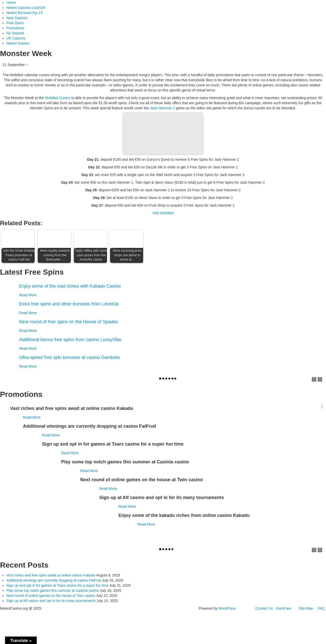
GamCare (284, 608)
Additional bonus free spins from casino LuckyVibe (70, 340)
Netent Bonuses (24, 13)
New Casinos (17, 18)
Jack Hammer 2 (162, 108)
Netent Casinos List (26, 8)
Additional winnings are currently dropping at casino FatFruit (54, 580)
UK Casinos (16, 38)
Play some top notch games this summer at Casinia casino (53, 591)
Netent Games (18, 43)
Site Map (306, 608)
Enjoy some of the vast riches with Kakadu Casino (70, 286)
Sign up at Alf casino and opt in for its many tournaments (51, 601)
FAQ (321, 608)
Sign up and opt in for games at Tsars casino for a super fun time (57, 585)
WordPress (227, 608)
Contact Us (264, 608)
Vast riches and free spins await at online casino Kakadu (51, 575)
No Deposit (15, 33)
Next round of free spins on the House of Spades (69, 322)
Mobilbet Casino (58, 98)
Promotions (15, 28)
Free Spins (15, 23)
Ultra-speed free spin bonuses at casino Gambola (69, 357)
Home (11, 3)
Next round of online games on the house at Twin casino (51, 596)
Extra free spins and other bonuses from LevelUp (69, 304)
